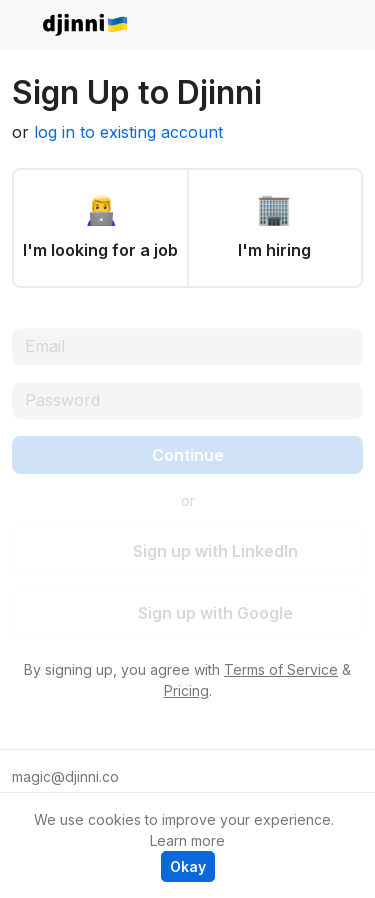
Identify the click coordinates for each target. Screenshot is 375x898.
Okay (188, 866)
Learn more (187, 840)
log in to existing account (128, 132)
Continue (188, 455)
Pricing (186, 690)
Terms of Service (281, 669)
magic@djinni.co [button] (65, 776)
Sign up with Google (202, 613)
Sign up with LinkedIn (202, 551)
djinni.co (86, 25)
